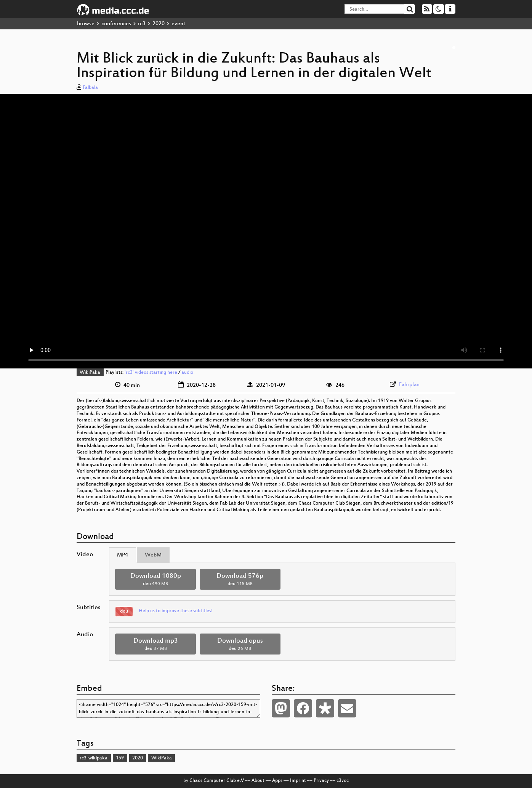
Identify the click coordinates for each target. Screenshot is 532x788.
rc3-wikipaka (94, 758)
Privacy (321, 781)
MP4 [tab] (123, 555)
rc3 (142, 24)
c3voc (343, 781)
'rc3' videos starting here (151, 373)
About (258, 781)
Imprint (298, 781)
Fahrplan (409, 385)
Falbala (90, 88)
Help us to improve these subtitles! (176, 611)
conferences (116, 24)
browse (86, 24)
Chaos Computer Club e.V (217, 781)
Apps (277, 781)
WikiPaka (90, 373)
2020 (159, 24)
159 (120, 758)
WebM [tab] (153, 555)
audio (187, 373)
